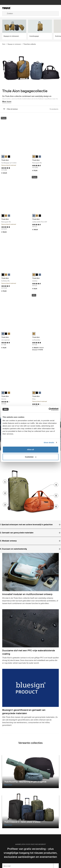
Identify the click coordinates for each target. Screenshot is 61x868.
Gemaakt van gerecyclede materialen (17, 533)
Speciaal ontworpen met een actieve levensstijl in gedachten (26, 525)
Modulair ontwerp (8, 541)
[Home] (12, 8)
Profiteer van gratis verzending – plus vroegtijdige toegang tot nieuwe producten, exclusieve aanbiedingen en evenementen (30, 853)
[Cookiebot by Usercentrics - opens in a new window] (49, 409)
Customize (31, 457)
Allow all (30, 450)
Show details (49, 443)
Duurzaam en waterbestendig (13, 549)
